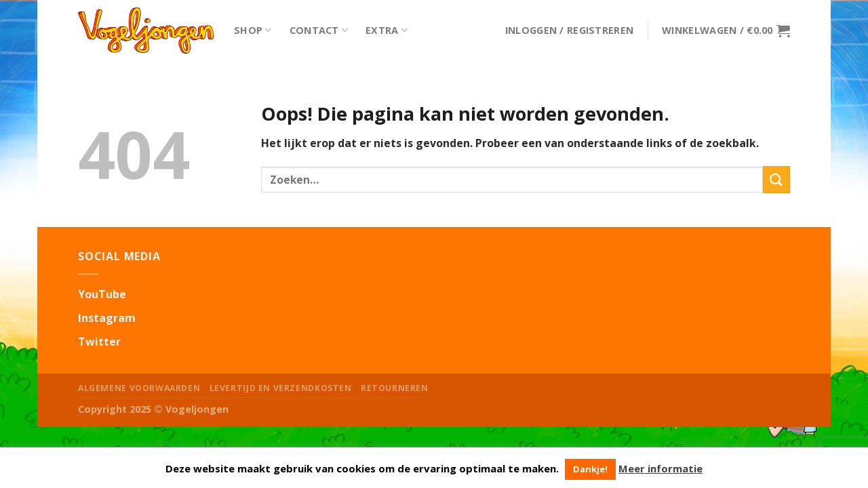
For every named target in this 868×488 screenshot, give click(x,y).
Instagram (107, 318)
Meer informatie (660, 468)
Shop (253, 30)
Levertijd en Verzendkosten (281, 388)
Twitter (99, 342)
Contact (319, 30)
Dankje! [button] (590, 469)
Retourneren (395, 388)
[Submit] (776, 179)
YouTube (102, 294)
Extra (387, 30)
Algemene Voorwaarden (139, 388)
